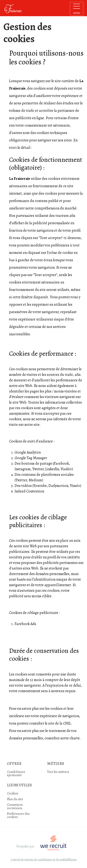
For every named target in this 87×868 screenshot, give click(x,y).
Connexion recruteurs (15, 806)
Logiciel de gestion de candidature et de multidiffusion (44, 860)
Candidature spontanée (16, 773)
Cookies (13, 793)
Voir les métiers (58, 772)
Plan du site (15, 799)
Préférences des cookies (18, 815)
